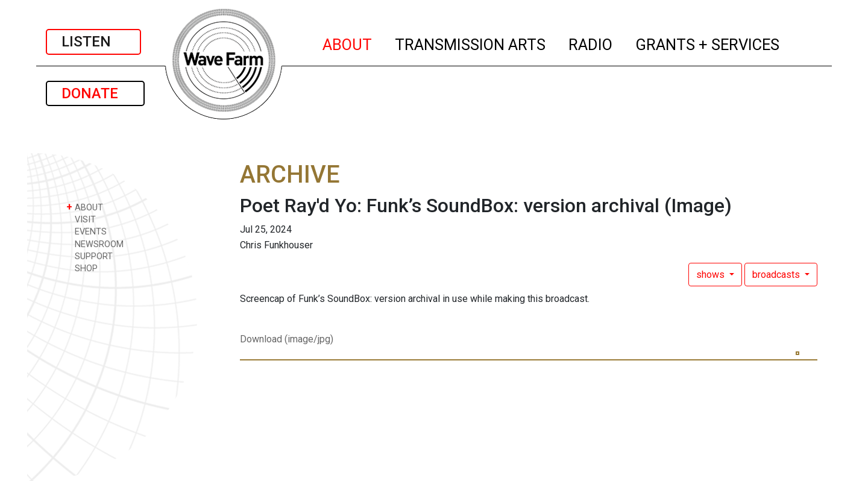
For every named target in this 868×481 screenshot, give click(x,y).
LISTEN (93, 42)
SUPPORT (90, 256)
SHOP (82, 268)
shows (712, 275)
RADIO (591, 43)
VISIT (81, 219)
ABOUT (348, 43)
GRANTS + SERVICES (708, 43)
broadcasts (777, 275)
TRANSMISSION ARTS (471, 43)
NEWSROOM (95, 244)
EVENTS (86, 231)
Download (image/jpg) (287, 339)
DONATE (95, 93)
